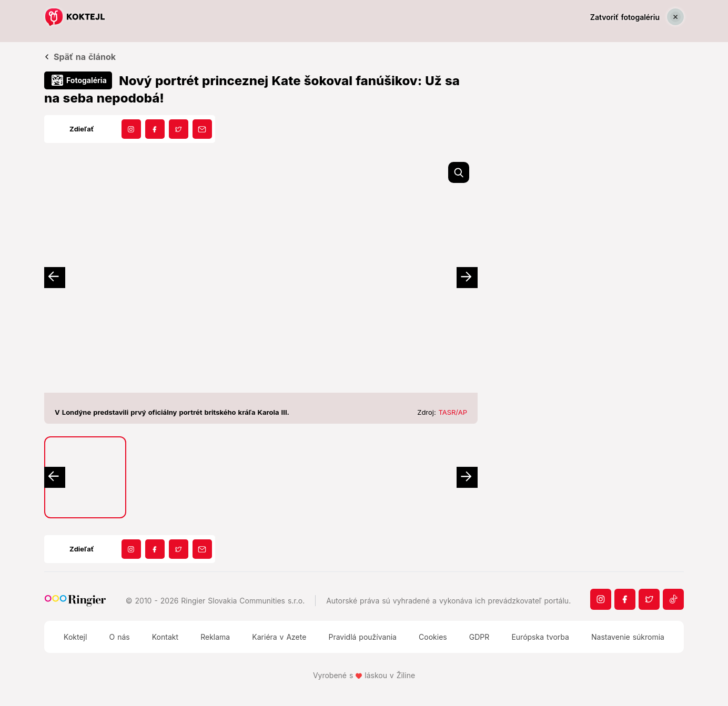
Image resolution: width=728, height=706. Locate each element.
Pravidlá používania (362, 637)
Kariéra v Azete (279, 637)
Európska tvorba (540, 637)
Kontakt (165, 637)
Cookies (433, 637)
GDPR (479, 637)
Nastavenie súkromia (628, 637)
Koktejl (75, 637)
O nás (119, 637)
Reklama (215, 637)
